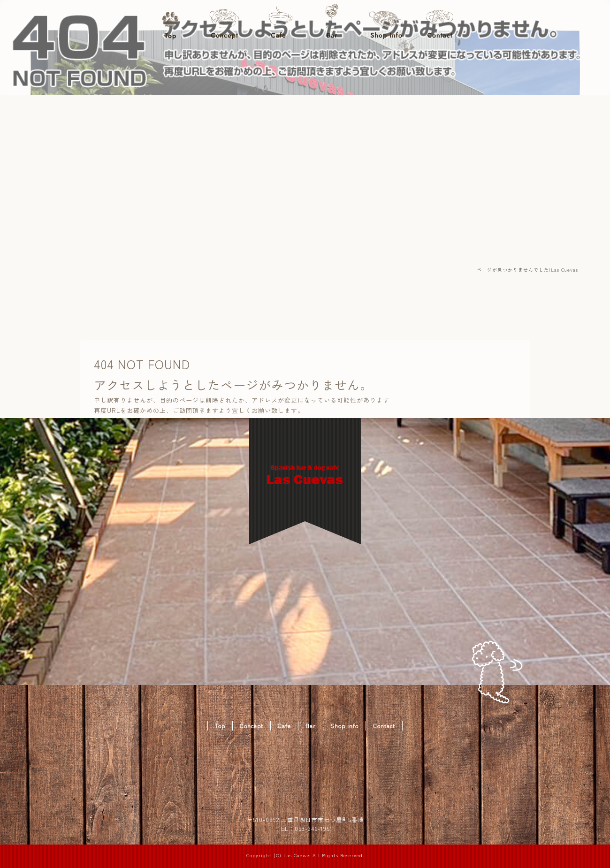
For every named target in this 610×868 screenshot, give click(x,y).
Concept (224, 23)
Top (170, 23)
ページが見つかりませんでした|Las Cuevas (527, 270)
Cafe (278, 23)
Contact (440, 23)
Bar (332, 23)
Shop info (386, 23)
